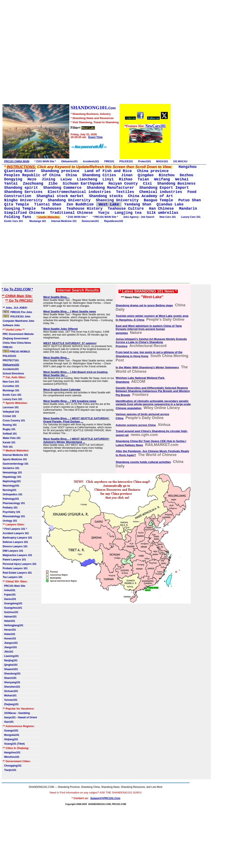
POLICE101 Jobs (17, 316)
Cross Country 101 (14, 421)
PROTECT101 (11, 360)
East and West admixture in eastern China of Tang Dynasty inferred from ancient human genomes (149, 329)
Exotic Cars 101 (13, 221)
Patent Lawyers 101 (14, 560)
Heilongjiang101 (13, 625)
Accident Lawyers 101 (16, 533)
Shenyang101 (11, 682)
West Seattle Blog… (56, 297)
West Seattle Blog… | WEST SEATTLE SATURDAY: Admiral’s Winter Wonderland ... (76, 440)
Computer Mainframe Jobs (18, 321)
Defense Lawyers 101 (15, 542)
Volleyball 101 (11, 412)
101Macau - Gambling (16, 713)
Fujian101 (9, 595)
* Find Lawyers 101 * (15, 529)
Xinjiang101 (10, 739)
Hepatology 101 (12, 477)
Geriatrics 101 (11, 468)
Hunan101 (9, 639)
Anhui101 (9, 590)
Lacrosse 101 (11, 407)
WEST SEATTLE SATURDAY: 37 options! (70, 343)
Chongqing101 (12, 766)
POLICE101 (126, 161)
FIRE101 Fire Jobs (18, 312)
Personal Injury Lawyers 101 (20, 564)
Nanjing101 (10, 660)
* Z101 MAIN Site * (45, 161)
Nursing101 (9, 490)
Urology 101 (10, 521)
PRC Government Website (18, 334)
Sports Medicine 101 (15, 459)
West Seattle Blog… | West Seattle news (70, 311)
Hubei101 (9, 634)
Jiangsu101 (10, 643)
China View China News (17, 343)
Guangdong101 (13, 603)
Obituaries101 (69, 161)
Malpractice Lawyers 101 (17, 555)
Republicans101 (114, 221)
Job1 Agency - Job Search (139, 217)
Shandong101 (12, 674)
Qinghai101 (10, 665)
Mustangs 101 (37, 221)
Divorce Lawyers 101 (15, 546)
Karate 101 (9, 442)
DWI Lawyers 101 (13, 551)
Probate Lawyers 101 (15, 568)
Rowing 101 (10, 425)
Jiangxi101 (10, 647)
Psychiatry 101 (11, 512)
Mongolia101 (11, 735)
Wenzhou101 (11, 757)
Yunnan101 (10, 700)
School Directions (13, 374)
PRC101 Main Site (14, 586)
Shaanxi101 (10, 669)
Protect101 (144, 161)
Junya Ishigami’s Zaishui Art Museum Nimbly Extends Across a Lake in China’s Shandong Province (151, 343)
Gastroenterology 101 (16, 464)
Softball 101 (10, 434)
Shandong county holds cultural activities (143, 462)
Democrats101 (90, 221)
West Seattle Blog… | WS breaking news (70, 401)
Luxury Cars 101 (191, 217)
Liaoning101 (11, 656)
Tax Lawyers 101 (13, 577)
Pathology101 (11, 499)
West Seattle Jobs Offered (60, 329)
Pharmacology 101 (14, 503)
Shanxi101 (10, 678)
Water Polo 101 (12, 438)
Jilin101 (8, 652)
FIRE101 (109, 161)
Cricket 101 (9, 416)
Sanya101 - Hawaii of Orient (20, 717)
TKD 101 (8, 447)
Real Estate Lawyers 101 (17, 573)
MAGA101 (162, 161)
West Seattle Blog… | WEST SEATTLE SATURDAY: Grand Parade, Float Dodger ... (76, 420)
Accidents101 (91, 161)
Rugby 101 (9, 429)
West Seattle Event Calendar (62, 390)
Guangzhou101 (12, 608)
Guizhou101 (11, 612)
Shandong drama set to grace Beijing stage (144, 305)
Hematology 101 (12, 473)
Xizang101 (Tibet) (14, 744)
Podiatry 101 (10, 508)
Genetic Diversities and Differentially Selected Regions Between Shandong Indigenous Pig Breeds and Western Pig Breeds (153, 391)
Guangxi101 (11, 731)
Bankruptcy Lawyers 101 (17, 538)
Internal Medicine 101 (64, 221)
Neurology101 (11, 486)
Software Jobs (12, 325)
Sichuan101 (10, 691)
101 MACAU (180, 161)
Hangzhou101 (12, 753)
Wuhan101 (10, 696)
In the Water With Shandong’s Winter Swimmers (147, 367)
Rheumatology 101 (14, 516)
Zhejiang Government (16, 338)
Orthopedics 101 (13, 494)
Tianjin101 (9, 770)
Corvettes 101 (11, 386)
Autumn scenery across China (136, 425)
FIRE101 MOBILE (16, 351)
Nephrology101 (12, 481)
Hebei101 (9, 621)
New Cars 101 (168, 217)
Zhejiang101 (11, 704)
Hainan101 (10, 617)
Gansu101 (9, 599)
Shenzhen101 (11, 687)
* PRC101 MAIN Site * (105, 217)
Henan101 (9, 630)
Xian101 (8, 722)
